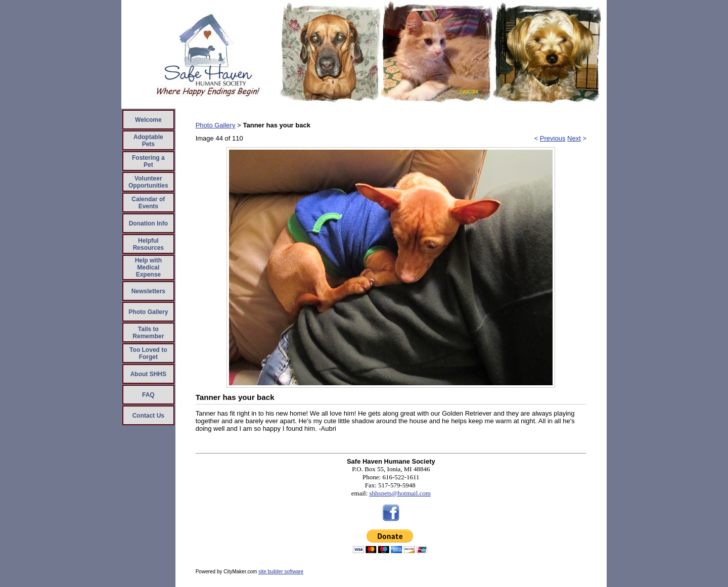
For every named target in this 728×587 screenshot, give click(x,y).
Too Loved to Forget (148, 353)
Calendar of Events (148, 203)
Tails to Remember (148, 333)
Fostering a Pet (148, 161)
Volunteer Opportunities (148, 182)
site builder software (281, 572)
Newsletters (148, 291)
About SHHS (148, 374)
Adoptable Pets (148, 141)
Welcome (148, 120)
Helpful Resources (148, 244)
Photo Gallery (148, 312)
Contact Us (148, 416)
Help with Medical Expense (148, 267)
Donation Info (148, 223)
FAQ (148, 395)
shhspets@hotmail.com (400, 493)
